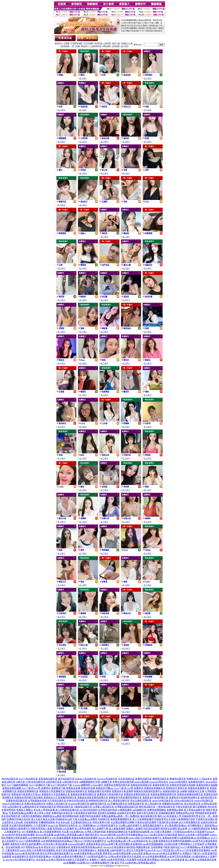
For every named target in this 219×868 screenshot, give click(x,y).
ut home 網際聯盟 (81, 785)
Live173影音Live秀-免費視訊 (129, 788)
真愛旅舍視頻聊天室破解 (183, 785)
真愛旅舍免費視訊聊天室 (117, 785)
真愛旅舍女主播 (196, 791)
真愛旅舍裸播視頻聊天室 (190, 794)
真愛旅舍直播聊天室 (198, 788)
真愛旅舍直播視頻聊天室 (137, 794)
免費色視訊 (193, 779)
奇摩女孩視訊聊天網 (123, 782)
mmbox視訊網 (142, 782)
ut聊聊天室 (106, 782)
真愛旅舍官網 (88, 788)
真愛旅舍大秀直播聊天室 (52, 791)
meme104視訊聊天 (178, 782)
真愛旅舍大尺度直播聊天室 (56, 794)
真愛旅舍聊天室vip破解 (175, 791)
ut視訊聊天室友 (54, 782)
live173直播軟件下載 (39, 785)
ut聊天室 (20, 782)
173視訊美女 (206, 779)
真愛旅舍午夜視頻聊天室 (110, 794)
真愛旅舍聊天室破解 (207, 785)
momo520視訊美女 (159, 782)
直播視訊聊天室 (143, 779)
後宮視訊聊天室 (66, 779)
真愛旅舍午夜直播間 (123, 791)
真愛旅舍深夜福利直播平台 (148, 791)
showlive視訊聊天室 (107, 779)
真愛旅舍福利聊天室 (76, 791)
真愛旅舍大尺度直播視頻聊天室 (60, 797)
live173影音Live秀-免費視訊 (36, 788)
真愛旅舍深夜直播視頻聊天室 (93, 797)
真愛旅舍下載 (58, 788)
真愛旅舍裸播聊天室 (28, 791)
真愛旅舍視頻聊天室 (141, 785)
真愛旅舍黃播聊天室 (155, 788)
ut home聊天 (97, 785)
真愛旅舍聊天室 (161, 785)
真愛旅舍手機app (104, 788)
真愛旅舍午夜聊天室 (177, 788)
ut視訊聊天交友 (70, 782)
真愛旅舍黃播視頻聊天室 (83, 794)
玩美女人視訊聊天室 (86, 779)
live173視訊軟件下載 (61, 785)
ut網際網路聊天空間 (90, 782)
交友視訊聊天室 (126, 779)
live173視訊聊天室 (28, 779)
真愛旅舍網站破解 (12, 788)
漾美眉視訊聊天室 (48, 779)
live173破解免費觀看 (17, 785)
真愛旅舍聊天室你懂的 (99, 791)
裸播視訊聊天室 (178, 779)
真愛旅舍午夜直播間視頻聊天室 (125, 797)
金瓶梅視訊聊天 (197, 782)
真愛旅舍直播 (73, 788)
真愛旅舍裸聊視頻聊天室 (163, 794)
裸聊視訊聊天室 (161, 779)
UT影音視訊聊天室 (35, 782)
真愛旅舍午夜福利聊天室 (155, 797)
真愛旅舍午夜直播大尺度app (26, 794)
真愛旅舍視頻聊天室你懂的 (29, 797)
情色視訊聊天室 (10, 779)
